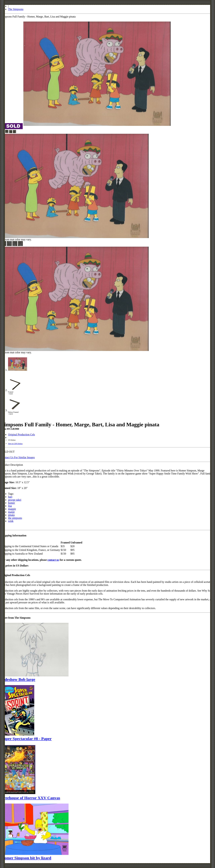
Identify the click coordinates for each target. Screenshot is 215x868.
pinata (11, 515)
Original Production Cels (21, 435)
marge (11, 512)
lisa (10, 506)
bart (10, 497)
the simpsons (15, 518)
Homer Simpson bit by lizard (26, 858)
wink (11, 521)
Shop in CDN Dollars (15, 444)
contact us (53, 560)
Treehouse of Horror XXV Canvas (31, 798)
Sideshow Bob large (18, 679)
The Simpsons (16, 9)
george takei (15, 500)
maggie (12, 509)
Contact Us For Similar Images (18, 457)
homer (12, 503)
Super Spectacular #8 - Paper (26, 739)
